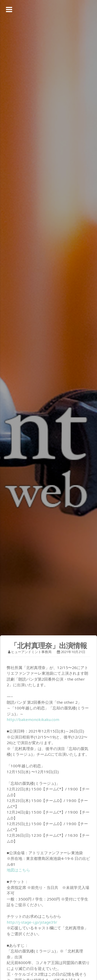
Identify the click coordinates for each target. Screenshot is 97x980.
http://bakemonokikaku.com (33, 719)
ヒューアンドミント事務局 (31, 652)
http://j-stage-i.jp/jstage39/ (32, 922)
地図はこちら (18, 870)
